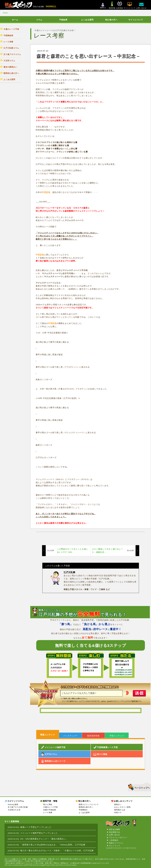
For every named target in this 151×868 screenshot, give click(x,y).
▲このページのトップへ (139, 786)
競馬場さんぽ (120, 810)
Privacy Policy (50, 865)
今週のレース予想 (51, 807)
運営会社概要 (115, 829)
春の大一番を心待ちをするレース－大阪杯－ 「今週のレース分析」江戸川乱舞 (57, 851)
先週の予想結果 (50, 810)
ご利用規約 (114, 840)
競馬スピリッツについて (89, 804)
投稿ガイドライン (116, 843)
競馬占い (118, 804)
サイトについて (136, 20)
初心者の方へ (111, 20)
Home (5, 13)
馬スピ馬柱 (48, 804)
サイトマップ (115, 846)
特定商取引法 (115, 832)
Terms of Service (65, 865)
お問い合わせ (115, 835)
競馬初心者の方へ (86, 807)
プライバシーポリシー (118, 838)
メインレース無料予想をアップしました (39, 833)
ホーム (15, 20)
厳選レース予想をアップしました (36, 827)
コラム (39, 20)
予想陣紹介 (83, 810)
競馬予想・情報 (50, 801)
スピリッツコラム (16, 801)
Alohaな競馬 (13, 804)
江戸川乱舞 (69, 572)
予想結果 (63, 20)
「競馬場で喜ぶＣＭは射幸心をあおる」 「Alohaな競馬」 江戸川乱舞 (53, 845)
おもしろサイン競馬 (122, 807)
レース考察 (48, 813)
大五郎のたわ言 (14, 810)
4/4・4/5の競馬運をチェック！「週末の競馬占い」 (44, 839)
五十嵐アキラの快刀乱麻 (18, 807)
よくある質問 (87, 20)
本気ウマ (118, 813)
